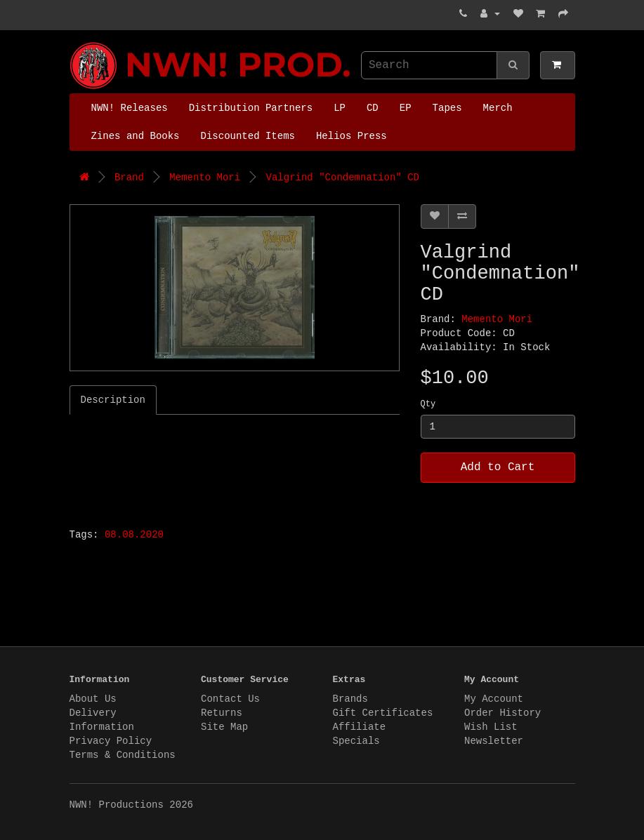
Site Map (224, 727)
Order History (502, 713)
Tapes (447, 108)
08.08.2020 (134, 535)
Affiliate (360, 727)
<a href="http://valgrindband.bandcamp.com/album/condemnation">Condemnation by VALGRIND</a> (245, 467)
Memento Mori (205, 178)
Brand (129, 178)
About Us (93, 699)
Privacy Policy (111, 741)
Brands (350, 699)
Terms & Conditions (123, 755)
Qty (428, 404)
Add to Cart (498, 467)
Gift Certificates (383, 713)
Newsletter (494, 741)
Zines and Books (136, 136)
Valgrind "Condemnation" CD (343, 178)
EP (406, 108)
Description (113, 400)
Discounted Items (248, 136)
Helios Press (351, 136)
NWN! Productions (73, 42)
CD (373, 108)
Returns (222, 713)
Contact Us (230, 699)
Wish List (491, 727)
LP (340, 108)
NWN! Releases (130, 108)
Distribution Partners (251, 108)
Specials (356, 741)
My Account (494, 699)
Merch (498, 108)
